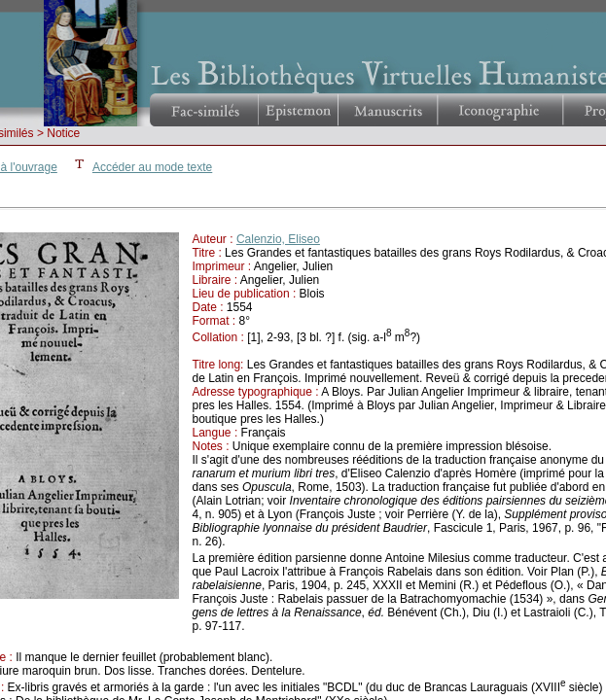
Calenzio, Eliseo (278, 239)
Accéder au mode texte (152, 167)
